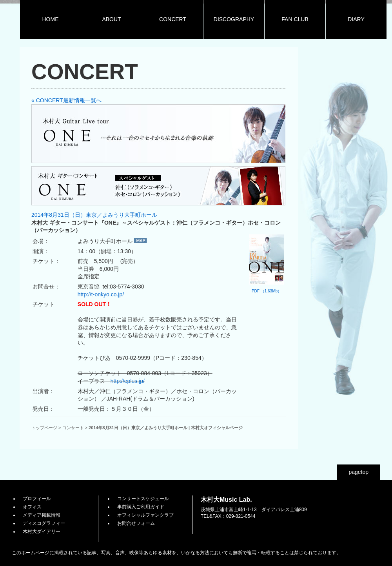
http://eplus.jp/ (128, 381)
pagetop (358, 472)
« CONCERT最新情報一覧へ (66, 100)
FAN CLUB (295, 19)
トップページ (44, 428)
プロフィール (37, 499)
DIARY (356, 19)
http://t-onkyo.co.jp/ (101, 294)
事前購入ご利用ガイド (141, 507)
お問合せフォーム (136, 523)
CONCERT (173, 19)
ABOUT (111, 19)
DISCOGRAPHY (234, 19)
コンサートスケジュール (143, 499)
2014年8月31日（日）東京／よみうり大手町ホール (94, 215)
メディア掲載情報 (42, 515)
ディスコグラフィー (44, 523)
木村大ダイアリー (42, 532)
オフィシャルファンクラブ (145, 515)
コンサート (73, 428)
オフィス (32, 507)
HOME (51, 19)
